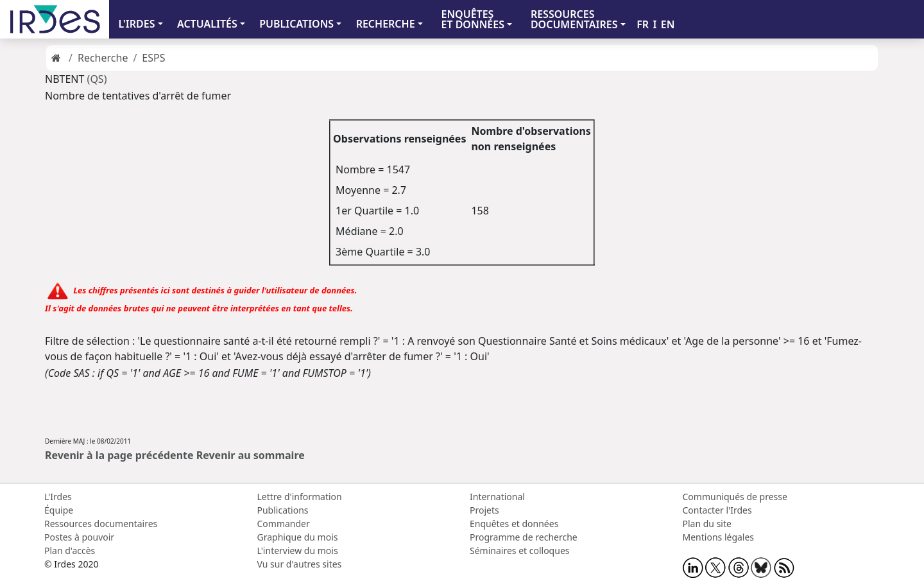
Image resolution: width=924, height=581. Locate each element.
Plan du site (707, 524)
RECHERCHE (386, 24)
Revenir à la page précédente (119, 455)
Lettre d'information (300, 497)
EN (668, 24)
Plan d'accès (70, 551)
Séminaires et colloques (519, 551)
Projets (484, 510)
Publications (283, 510)
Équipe (59, 510)
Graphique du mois (298, 537)
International (497, 497)
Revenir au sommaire (251, 455)
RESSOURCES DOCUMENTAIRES (574, 19)
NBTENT (66, 79)
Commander (284, 524)
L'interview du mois (298, 551)
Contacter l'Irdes (717, 510)
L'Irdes (58, 497)
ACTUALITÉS (207, 24)
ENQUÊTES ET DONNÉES (473, 19)
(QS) (97, 79)
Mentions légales (719, 537)
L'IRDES (136, 24)
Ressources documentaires (101, 524)
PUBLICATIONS (296, 24)
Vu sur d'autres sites (300, 564)
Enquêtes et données (514, 524)
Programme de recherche (524, 537)
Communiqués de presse (735, 497)
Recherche (103, 58)
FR (643, 24)
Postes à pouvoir (79, 537)
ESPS (153, 58)
